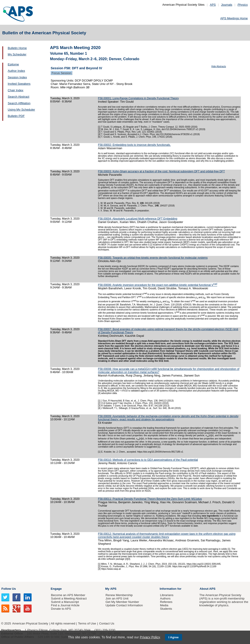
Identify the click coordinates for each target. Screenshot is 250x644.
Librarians (167, 595)
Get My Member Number (122, 602)
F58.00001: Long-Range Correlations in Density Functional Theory (138, 98)
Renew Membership (119, 595)
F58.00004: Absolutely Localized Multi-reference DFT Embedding (138, 219)
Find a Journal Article (65, 605)
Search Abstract (19, 97)
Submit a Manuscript (65, 602)
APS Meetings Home (234, 18)
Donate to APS (61, 609)
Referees (166, 602)
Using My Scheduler (21, 110)
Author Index (16, 71)
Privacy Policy (150, 637)
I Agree (174, 637)
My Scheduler (17, 54)
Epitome (13, 64)
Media (164, 605)
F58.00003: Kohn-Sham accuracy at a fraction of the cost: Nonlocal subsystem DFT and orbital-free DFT (161, 171)
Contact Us (107, 623)
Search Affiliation (19, 103)
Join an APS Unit (117, 598)
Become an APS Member (68, 595)
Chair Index (16, 90)
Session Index (17, 77)
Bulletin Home (17, 48)
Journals (227, 5)
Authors (165, 598)
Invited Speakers (19, 84)
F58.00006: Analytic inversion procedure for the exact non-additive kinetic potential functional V (157, 285)
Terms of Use (87, 623)
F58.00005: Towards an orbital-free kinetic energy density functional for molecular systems (153, 258)
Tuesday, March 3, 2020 (65, 98)
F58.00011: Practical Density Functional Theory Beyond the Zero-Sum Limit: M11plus (150, 499)
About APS (207, 589)
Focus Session (61, 73)
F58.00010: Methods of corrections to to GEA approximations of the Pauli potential (148, 460)
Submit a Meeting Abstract (69, 598)
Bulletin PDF (16, 116)
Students (166, 609)
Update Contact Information (124, 605)
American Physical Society (30, 623)
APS (213, 5)
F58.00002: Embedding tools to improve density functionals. (134, 145)
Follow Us (9, 589)
